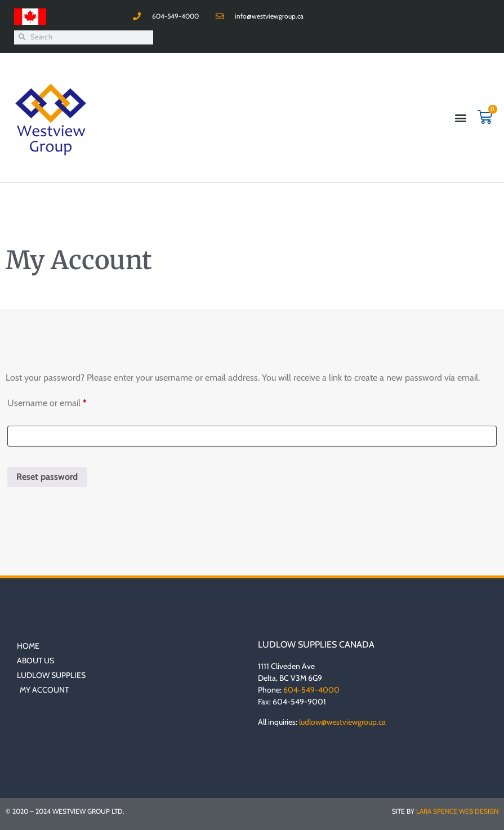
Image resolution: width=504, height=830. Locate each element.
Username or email (64, 401)
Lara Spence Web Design (457, 811)
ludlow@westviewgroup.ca (342, 722)
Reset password (47, 477)
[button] (461, 117)
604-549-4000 (311, 690)
